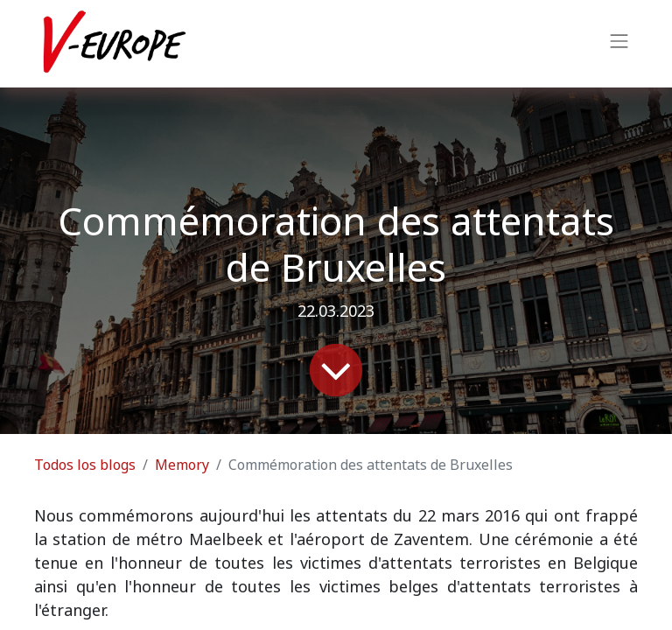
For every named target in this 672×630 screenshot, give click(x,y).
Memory (182, 465)
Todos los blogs (85, 465)
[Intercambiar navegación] (619, 44)
